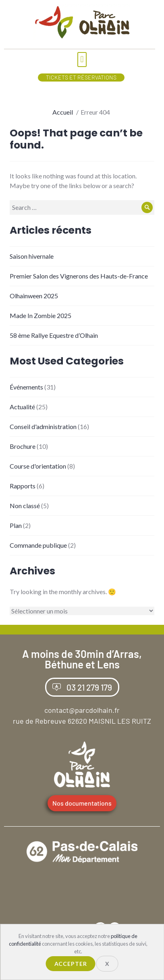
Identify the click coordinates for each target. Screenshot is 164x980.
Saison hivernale (32, 256)
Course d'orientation (38, 466)
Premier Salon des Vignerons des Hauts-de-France (79, 276)
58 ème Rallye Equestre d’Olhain (54, 335)
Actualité (22, 407)
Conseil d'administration (43, 426)
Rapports (23, 486)
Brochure (23, 446)
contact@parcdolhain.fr (82, 710)
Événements (26, 387)
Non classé (25, 506)
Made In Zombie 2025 (40, 315)
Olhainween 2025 (34, 296)
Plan (16, 525)
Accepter (71, 964)
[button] (82, 60)
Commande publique (38, 545)
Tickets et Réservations (81, 77)
